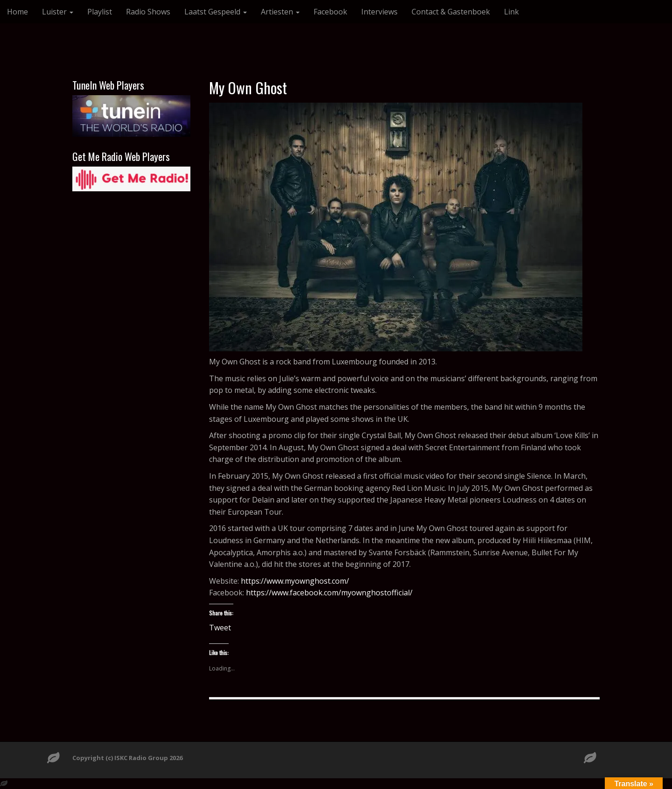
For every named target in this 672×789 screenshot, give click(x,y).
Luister (58, 12)
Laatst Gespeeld (216, 12)
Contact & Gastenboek (451, 12)
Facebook (330, 12)
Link (511, 12)
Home (17, 12)
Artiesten (280, 12)
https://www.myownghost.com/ (295, 581)
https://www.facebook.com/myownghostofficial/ (329, 593)
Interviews (379, 12)
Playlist (100, 12)
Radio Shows (148, 12)
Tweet (220, 626)
